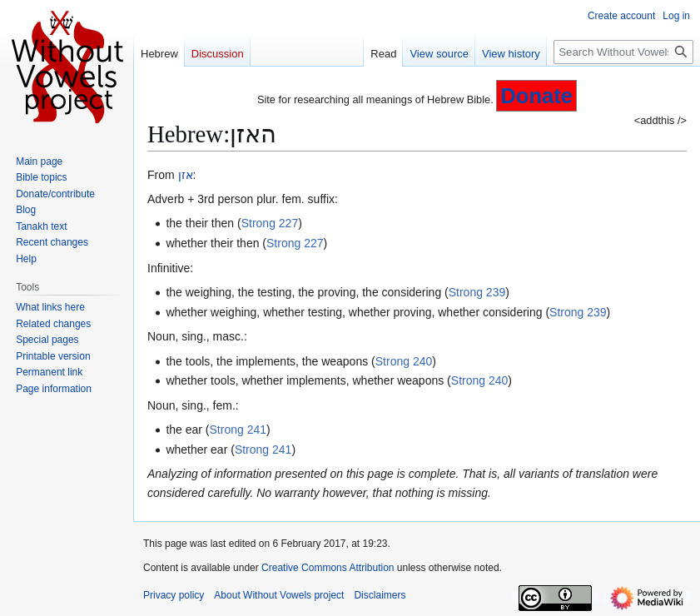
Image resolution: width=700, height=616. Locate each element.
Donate (536, 96)
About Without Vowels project (279, 595)
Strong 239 (477, 292)
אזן (186, 175)
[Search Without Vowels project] (623, 52)
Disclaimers (380, 595)
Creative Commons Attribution (328, 568)
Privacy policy (174, 595)
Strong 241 (238, 430)
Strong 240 (404, 361)
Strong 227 (270, 223)
